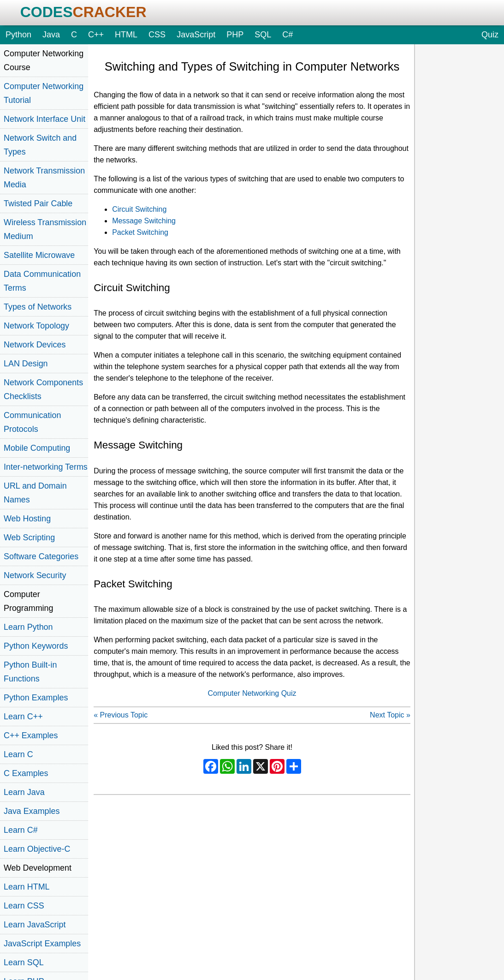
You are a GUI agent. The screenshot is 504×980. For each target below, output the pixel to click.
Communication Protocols (32, 422)
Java (51, 35)
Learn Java (24, 792)
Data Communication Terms (42, 281)
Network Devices (35, 345)
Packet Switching (140, 232)
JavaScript (196, 35)
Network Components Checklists (43, 389)
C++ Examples (31, 735)
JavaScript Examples (42, 944)
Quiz (490, 35)
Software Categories (41, 556)
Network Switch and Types (40, 145)
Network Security (35, 575)
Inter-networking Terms (46, 467)
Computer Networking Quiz (252, 693)
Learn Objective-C (37, 849)
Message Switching (144, 221)
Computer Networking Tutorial (44, 93)
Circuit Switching (139, 209)
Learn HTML (27, 887)
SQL (263, 35)
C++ (96, 35)
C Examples (26, 773)
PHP (235, 35)
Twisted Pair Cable (38, 203)
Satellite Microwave (39, 255)
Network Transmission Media (44, 178)
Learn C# (21, 830)
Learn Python (28, 627)
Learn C (18, 754)
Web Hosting (27, 519)
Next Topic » (390, 715)
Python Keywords (36, 646)
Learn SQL (24, 962)
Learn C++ (23, 717)
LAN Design (26, 364)
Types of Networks (38, 307)
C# (288, 35)
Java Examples (32, 811)
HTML (126, 35)
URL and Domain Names (35, 493)
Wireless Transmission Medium (45, 229)
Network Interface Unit (44, 119)
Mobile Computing (37, 448)
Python (18, 35)
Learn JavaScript (35, 925)
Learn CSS (24, 906)
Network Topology (36, 326)
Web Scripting (29, 538)
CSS (157, 35)
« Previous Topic (121, 715)
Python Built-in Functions (30, 672)
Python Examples (36, 698)
